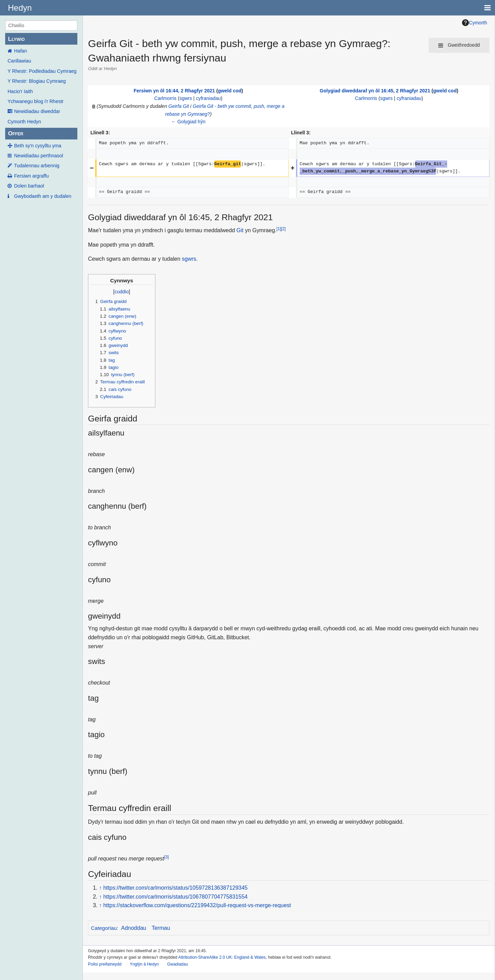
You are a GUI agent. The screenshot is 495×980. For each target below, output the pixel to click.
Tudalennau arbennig (37, 166)
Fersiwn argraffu (31, 176)
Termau (161, 928)
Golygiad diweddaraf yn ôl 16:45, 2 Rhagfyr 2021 (375, 91)
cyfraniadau (208, 98)
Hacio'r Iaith (20, 91)
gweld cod (230, 91)
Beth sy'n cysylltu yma (38, 146)
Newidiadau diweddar (37, 111)
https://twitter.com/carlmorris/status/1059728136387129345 (175, 888)
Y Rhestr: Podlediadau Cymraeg (42, 71)
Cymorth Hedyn (24, 122)
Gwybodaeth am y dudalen (43, 196)
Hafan (20, 51)
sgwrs (186, 98)
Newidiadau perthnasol (38, 156)
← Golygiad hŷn (188, 122)
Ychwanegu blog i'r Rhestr (36, 101)
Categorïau (104, 928)
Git (240, 230)
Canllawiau (19, 61)
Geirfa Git (179, 106)
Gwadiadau (178, 964)
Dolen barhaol (29, 186)
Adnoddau (134, 928)
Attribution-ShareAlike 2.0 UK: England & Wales (222, 957)
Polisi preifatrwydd (105, 964)
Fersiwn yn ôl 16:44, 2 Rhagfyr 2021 (174, 91)
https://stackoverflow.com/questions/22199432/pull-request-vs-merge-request (197, 905)
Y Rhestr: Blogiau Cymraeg (37, 81)
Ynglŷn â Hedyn (144, 964)
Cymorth (475, 23)
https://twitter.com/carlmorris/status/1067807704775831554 (175, 897)
